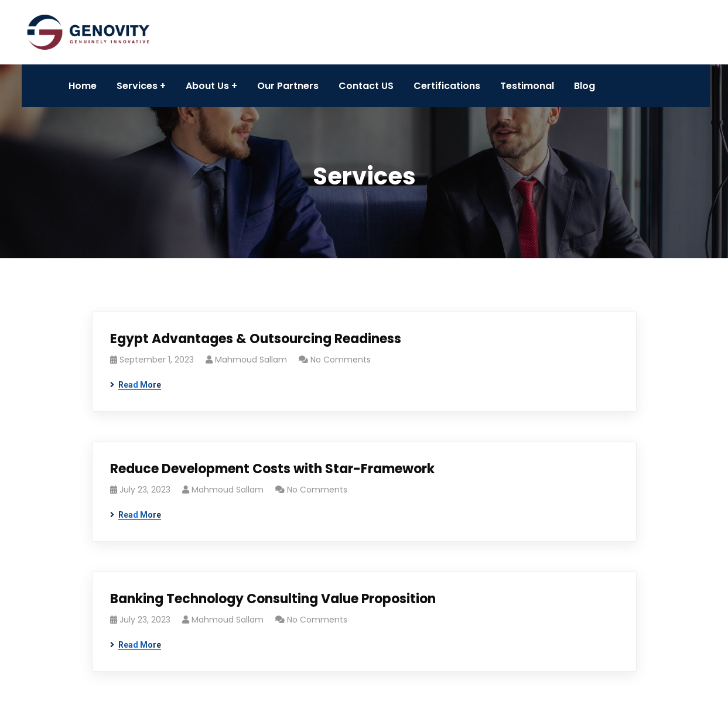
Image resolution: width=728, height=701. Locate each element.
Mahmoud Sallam (251, 360)
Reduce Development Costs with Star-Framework (272, 469)
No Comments (341, 360)
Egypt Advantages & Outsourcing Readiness (256, 339)
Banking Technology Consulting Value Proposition (273, 599)
